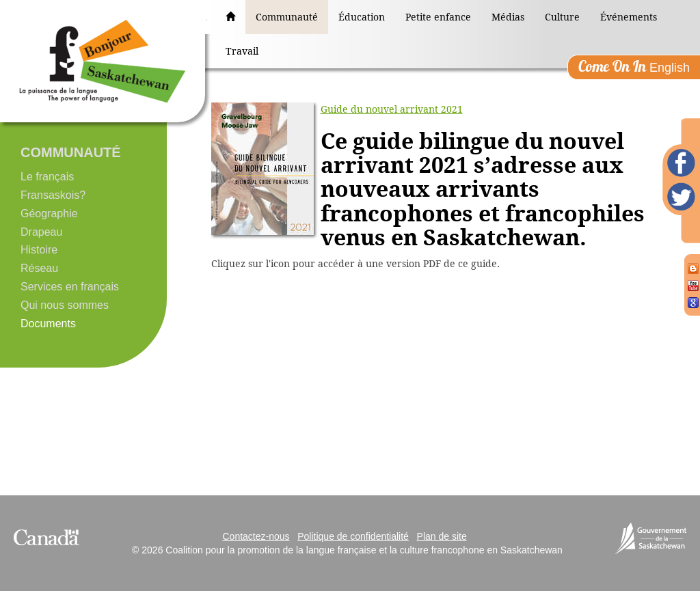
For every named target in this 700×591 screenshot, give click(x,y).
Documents (48, 324)
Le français (47, 177)
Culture (562, 17)
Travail (242, 51)
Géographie (49, 214)
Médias (508, 17)
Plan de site (442, 536)
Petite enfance (438, 17)
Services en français (70, 287)
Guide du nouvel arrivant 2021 (392, 109)
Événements (629, 17)
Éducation (362, 17)
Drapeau (41, 232)
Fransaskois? (53, 195)
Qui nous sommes (65, 305)
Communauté (287, 17)
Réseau (39, 268)
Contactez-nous (256, 536)
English (634, 66)
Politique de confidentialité (353, 536)
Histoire (39, 250)
